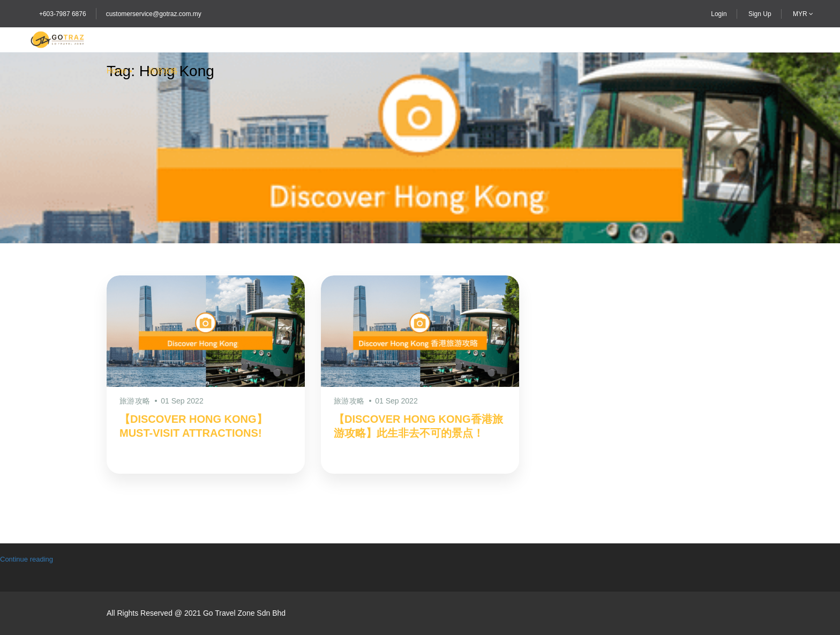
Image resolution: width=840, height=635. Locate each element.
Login (719, 14)
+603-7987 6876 (63, 14)
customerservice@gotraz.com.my (154, 14)
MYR (803, 14)
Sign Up (760, 14)
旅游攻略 (163, 71)
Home (117, 71)
